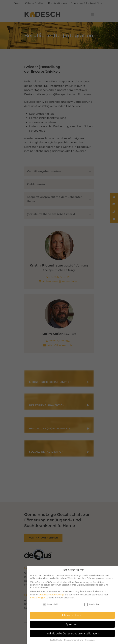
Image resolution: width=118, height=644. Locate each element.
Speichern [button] (73, 622)
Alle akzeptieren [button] (72, 613)
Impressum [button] (90, 638)
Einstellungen (38, 595)
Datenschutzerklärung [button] (74, 638)
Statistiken (92, 602)
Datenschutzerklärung (51, 592)
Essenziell (50, 602)
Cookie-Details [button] (56, 638)
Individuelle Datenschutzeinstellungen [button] (73, 631)
